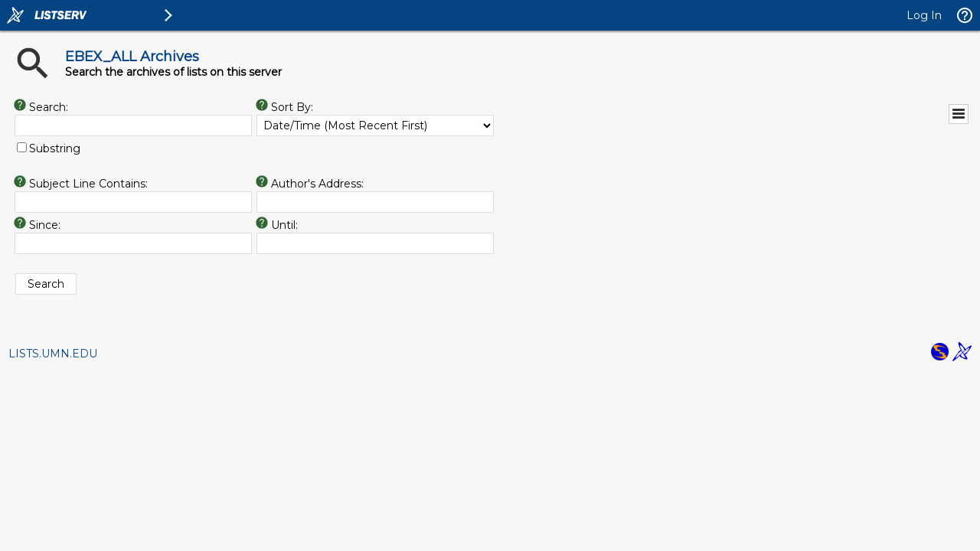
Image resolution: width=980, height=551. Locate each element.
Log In (924, 15)
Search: (49, 107)
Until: (284, 225)
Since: (45, 225)
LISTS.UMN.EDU (53, 354)
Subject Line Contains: (88, 184)
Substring (55, 148)
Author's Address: (317, 184)
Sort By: (292, 107)
